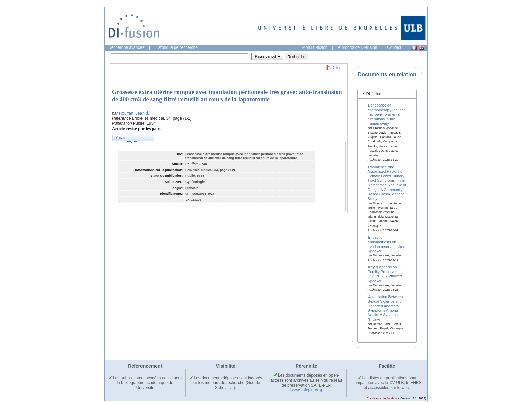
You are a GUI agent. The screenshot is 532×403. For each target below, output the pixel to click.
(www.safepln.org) (306, 390)
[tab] (387, 94)
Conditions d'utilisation (382, 398)
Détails (126, 139)
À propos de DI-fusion (357, 47)
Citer (337, 68)
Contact (394, 47)
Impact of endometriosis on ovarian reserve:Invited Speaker (387, 244)
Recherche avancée (126, 47)
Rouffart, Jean (132, 113)
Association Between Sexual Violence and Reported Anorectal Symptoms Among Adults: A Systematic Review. (385, 308)
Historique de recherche (176, 47)
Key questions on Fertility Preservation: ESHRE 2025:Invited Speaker (385, 274)
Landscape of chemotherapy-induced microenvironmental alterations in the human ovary (387, 114)
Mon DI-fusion (315, 47)
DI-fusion (374, 94)
